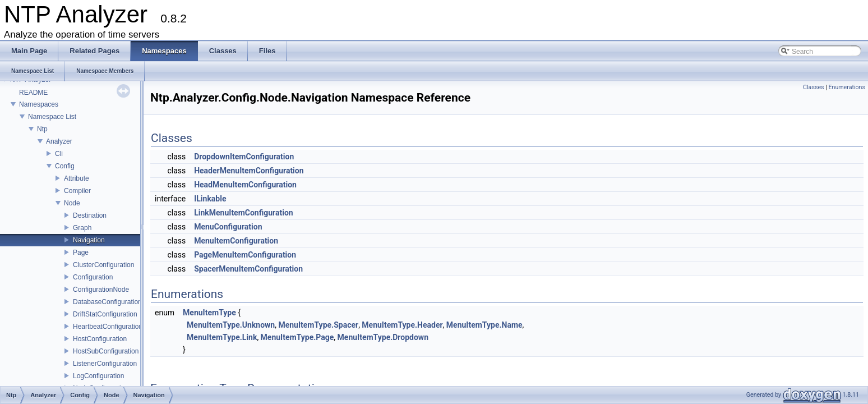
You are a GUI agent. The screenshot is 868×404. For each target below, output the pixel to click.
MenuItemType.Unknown (231, 325)
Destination (90, 215)
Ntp (42, 129)
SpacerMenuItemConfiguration (248, 269)
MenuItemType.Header (402, 325)
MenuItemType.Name (484, 325)
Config (65, 166)
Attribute (77, 178)
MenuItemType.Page (297, 337)
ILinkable (210, 199)
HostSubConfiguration (106, 351)
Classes (813, 87)
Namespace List (52, 117)
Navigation (89, 240)
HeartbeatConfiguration (108, 327)
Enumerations (847, 87)
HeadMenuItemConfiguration (245, 185)
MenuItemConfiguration (236, 241)
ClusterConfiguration (103, 265)
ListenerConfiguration (105, 364)
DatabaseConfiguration (107, 302)
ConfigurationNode (101, 290)
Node (72, 203)
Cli (59, 154)
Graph (82, 228)
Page (81, 252)
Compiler (77, 191)
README (33, 93)
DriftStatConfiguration (105, 314)
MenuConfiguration (228, 227)
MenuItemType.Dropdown (383, 337)
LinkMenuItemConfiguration (244, 213)
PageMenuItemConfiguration (245, 255)
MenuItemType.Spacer (318, 325)
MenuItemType (209, 313)
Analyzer (59, 141)
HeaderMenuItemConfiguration (249, 171)
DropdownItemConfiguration (244, 157)
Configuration (93, 277)
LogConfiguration (98, 376)
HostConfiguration (100, 339)
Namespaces (39, 104)
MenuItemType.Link (222, 337)
